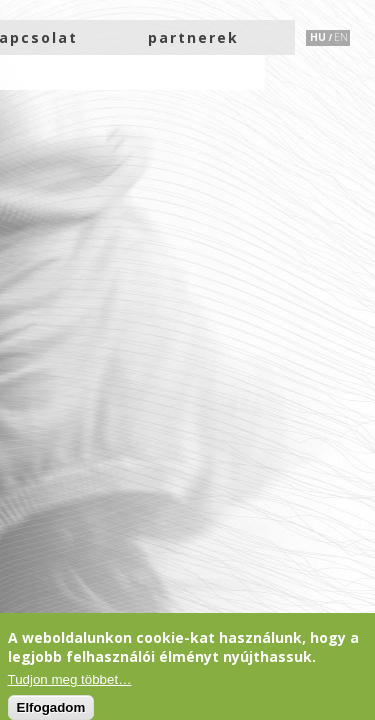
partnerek (193, 37)
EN (341, 37)
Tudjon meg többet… (70, 679)
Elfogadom (51, 707)
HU (318, 37)
